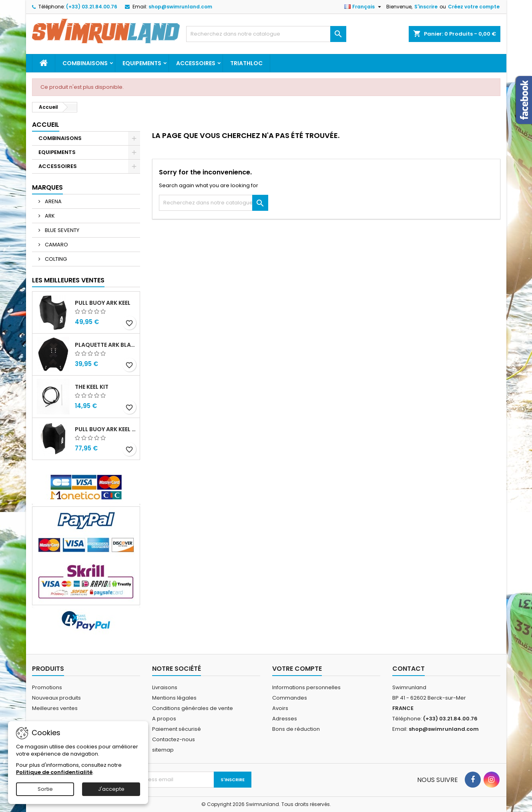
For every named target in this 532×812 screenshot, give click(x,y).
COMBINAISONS (85, 63)
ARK (49, 216)
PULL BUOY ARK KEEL (103, 303)
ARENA (53, 201)
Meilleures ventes (55, 708)
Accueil (46, 125)
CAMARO (56, 245)
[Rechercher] (266, 34)
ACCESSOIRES (196, 63)
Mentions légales (174, 698)
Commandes (290, 698)
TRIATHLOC (246, 63)
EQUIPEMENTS (142, 63)
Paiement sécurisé (177, 729)
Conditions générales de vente (193, 708)
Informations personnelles (306, 687)
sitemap (163, 750)
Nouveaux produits (56, 698)
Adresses (285, 719)
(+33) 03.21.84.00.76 (92, 7)
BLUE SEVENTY (61, 230)
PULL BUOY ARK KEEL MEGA (106, 429)
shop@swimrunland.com (180, 7)
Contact (409, 669)
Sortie (45, 789)
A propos (164, 719)
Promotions (47, 687)
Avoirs (280, 708)
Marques (47, 187)
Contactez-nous (174, 739)
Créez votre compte (474, 7)
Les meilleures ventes (68, 280)
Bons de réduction (296, 729)
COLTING (55, 259)
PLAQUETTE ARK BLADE (106, 345)
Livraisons (165, 687)
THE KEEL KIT (92, 387)
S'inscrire (426, 7)
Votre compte (297, 669)
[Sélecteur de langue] (364, 7)
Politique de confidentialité (54, 772)
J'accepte (111, 789)
